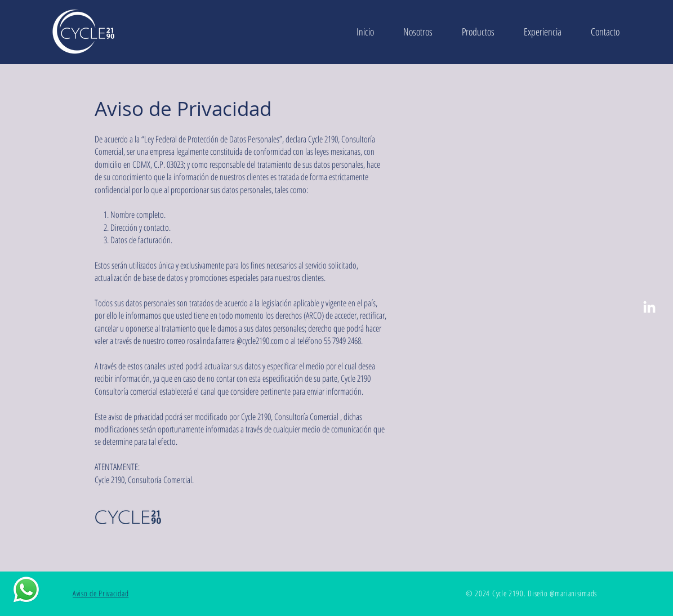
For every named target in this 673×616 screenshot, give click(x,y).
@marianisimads (573, 593)
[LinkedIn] (649, 308)
